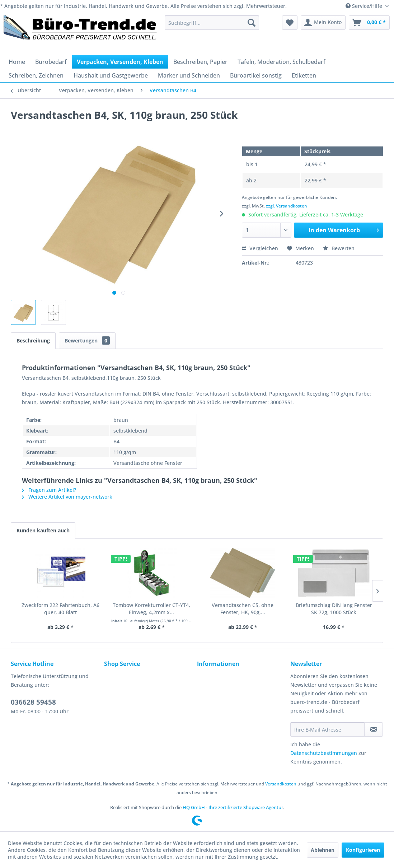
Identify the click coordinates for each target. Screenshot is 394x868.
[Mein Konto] (323, 23)
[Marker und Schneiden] (189, 75)
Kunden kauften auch (43, 530)
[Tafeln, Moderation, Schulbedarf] (282, 62)
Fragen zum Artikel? (49, 490)
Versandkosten (281, 784)
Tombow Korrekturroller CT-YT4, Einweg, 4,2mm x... (151, 609)
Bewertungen (87, 340)
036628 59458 (33, 702)
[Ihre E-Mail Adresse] (328, 729)
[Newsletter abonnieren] (374, 729)
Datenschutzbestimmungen (324, 753)
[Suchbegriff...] (212, 23)
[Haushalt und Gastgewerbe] (111, 75)
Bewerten (339, 248)
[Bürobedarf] (51, 62)
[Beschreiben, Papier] (200, 62)
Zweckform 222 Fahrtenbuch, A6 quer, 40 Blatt (60, 609)
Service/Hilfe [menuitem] (365, 6)
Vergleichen (260, 248)
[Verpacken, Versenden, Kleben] (120, 62)
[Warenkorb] (369, 23)
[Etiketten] (304, 75)
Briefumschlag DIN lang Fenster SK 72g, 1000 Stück (334, 609)
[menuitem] (212, 23)
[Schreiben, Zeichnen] (36, 75)
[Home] (17, 62)
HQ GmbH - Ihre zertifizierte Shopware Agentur (233, 807)
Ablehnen (323, 850)
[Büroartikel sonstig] (256, 75)
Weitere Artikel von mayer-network (67, 497)
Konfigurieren (363, 850)
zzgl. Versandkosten (287, 206)
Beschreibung (33, 340)
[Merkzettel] (290, 23)
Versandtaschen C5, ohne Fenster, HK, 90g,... (243, 609)
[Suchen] (252, 23)
